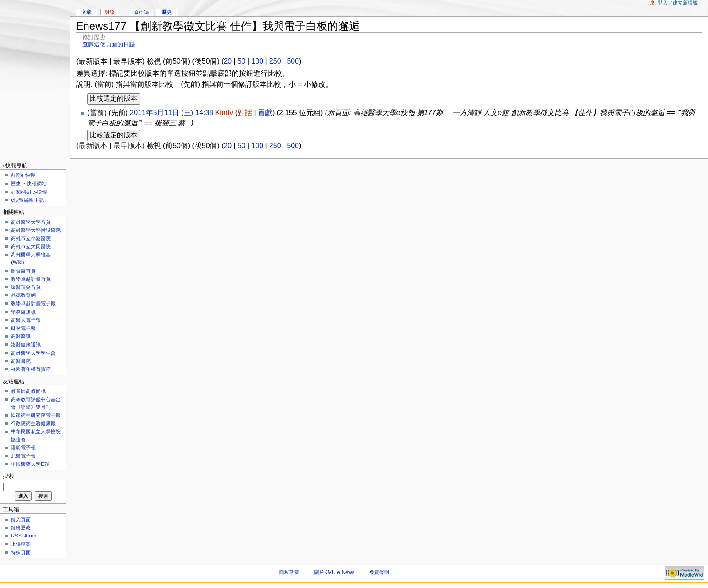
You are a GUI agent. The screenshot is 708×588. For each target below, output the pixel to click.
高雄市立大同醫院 (31, 246)
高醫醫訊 (21, 336)
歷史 (167, 12)
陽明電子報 (23, 448)
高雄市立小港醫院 (31, 238)
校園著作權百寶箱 (31, 369)
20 (228, 61)
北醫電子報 (23, 456)
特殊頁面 (21, 552)
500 (293, 61)
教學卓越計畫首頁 (31, 279)
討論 (110, 12)
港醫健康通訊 (26, 344)
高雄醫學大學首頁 (31, 222)
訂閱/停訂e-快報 (29, 192)
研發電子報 (23, 328)
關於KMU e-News (334, 572)
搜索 (8, 476)
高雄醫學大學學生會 (33, 353)
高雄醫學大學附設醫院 (36, 230)
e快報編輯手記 (27, 200)
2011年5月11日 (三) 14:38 (171, 113)
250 (275, 61)
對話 (245, 113)
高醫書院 (21, 361)
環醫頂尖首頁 (26, 287)
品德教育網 (23, 295)
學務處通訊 (23, 312)
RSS (16, 536)
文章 (86, 12)
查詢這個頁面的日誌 (109, 44)
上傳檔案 (21, 544)
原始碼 (141, 12)
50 (242, 61)
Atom (30, 536)
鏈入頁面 (21, 519)
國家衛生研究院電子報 (36, 415)
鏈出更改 (21, 528)
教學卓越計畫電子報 (33, 303)
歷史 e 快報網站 (31, 184)
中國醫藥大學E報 (30, 464)
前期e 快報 (23, 175)
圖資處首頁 (23, 271)
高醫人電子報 (26, 320)
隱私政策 (289, 572)
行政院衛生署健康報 (33, 423)
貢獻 (265, 113)
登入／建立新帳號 (678, 3)
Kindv (224, 113)
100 (257, 61)
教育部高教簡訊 (28, 391)
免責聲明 (379, 572)
